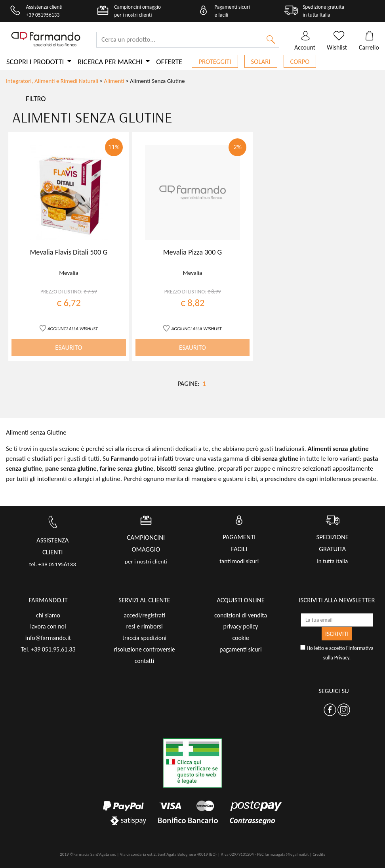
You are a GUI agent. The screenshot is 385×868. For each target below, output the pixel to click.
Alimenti (114, 81)
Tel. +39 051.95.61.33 (48, 649)
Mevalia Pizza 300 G (192, 252)
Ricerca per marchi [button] (111, 62)
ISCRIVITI (337, 634)
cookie (240, 638)
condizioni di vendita (241, 615)
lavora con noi (48, 626)
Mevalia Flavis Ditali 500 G (69, 252)
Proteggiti (215, 62)
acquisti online (241, 600)
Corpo (300, 62)
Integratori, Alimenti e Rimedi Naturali (53, 81)
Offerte (169, 62)
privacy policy (241, 626)
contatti (145, 661)
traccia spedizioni (145, 638)
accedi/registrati (144, 615)
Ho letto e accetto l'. (337, 653)
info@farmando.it (48, 638)
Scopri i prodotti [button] (36, 62)
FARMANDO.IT (48, 600)
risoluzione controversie (144, 649)
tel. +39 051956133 (53, 564)
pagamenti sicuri (240, 649)
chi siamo (48, 615)
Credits (319, 854)
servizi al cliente (144, 600)
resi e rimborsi (144, 626)
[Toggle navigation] (192, 99)
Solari (261, 62)
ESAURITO (69, 348)
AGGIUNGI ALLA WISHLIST (73, 329)
